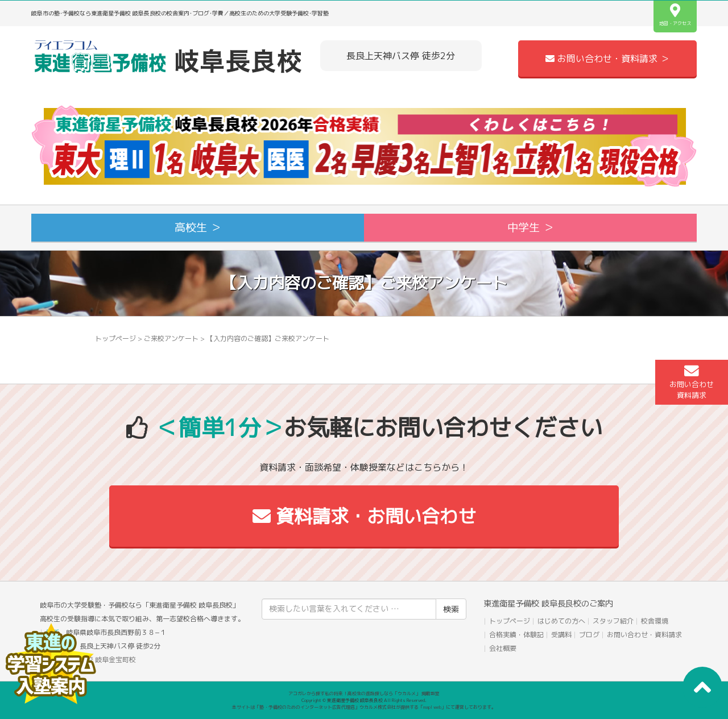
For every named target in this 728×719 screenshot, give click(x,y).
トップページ (115, 338)
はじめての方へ (561, 621)
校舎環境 (655, 621)
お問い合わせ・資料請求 (644, 635)
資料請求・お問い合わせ (364, 516)
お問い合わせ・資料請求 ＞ (607, 59)
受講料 (561, 635)
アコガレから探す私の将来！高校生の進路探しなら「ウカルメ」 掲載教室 (364, 693)
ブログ (589, 635)
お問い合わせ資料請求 (692, 382)
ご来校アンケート (171, 338)
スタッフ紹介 (613, 621)
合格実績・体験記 (516, 635)
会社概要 (503, 648)
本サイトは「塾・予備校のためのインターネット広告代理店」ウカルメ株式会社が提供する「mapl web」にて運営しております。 (364, 707)
